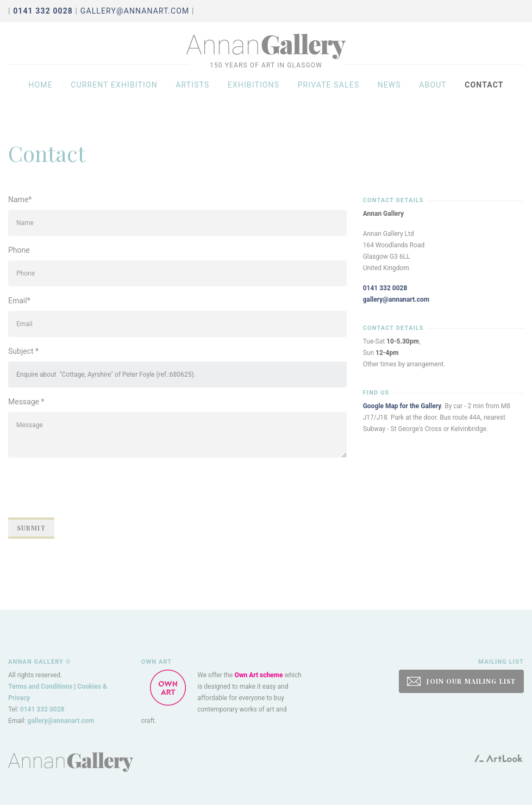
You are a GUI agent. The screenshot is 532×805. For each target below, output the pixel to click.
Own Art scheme (258, 675)
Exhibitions (254, 93)
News (389, 93)
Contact (484, 93)
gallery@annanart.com (135, 11)
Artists (192, 93)
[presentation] (91, 488)
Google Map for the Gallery (402, 406)
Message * (26, 402)
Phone (19, 250)
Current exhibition (114, 93)
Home (40, 93)
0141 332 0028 (385, 288)
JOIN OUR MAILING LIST (461, 681)
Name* (20, 199)
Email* (19, 301)
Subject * (23, 351)
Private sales (329, 93)
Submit (31, 528)
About (433, 93)
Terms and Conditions (40, 687)
